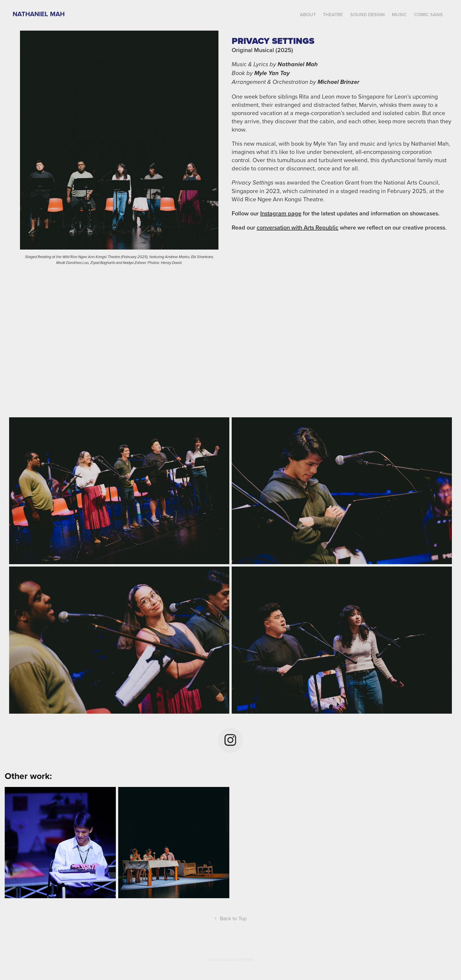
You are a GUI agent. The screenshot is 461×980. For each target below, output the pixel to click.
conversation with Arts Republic (298, 227)
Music (399, 15)
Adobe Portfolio (241, 959)
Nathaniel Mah (39, 14)
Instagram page (281, 213)
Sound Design (368, 15)
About (308, 15)
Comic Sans (428, 15)
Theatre (333, 15)
